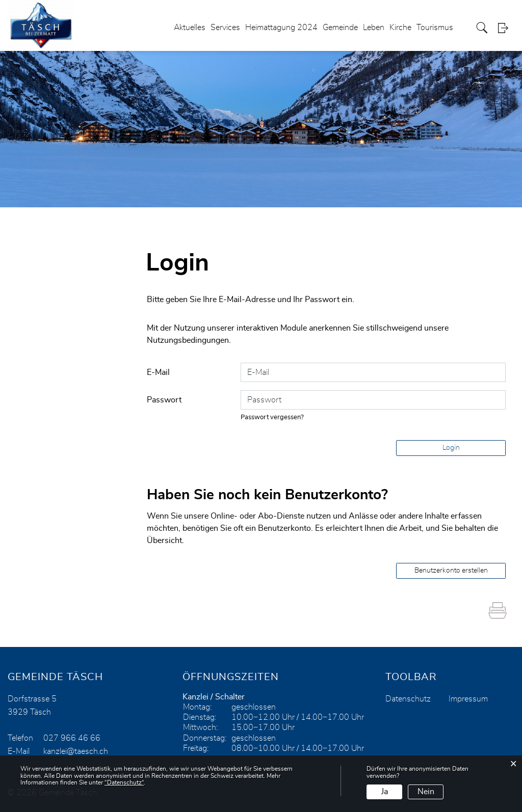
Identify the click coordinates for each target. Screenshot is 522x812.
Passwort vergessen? (272, 417)
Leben (374, 28)
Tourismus (435, 28)
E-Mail (158, 372)
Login (506, 28)
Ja (385, 792)
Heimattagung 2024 (281, 28)
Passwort (164, 400)
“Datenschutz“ (124, 782)
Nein (426, 792)
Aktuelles (190, 28)
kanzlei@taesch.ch (76, 751)
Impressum (468, 699)
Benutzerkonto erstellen (451, 571)
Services (225, 28)
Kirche (400, 28)
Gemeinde (340, 28)
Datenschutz (408, 699)
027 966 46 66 (72, 738)
